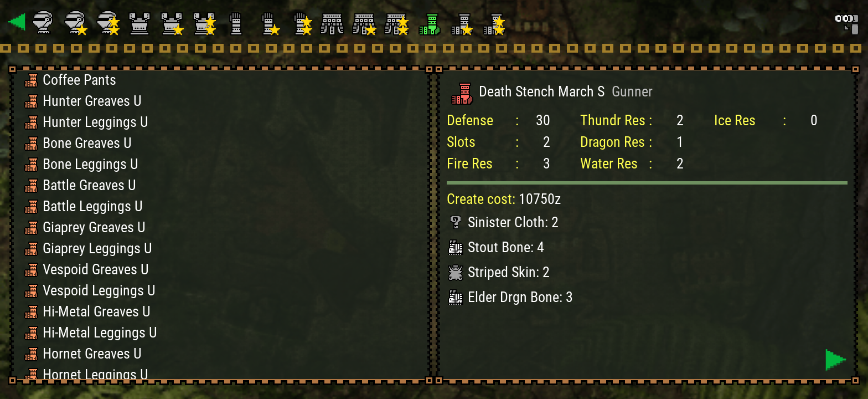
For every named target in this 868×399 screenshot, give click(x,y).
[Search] (846, 22)
